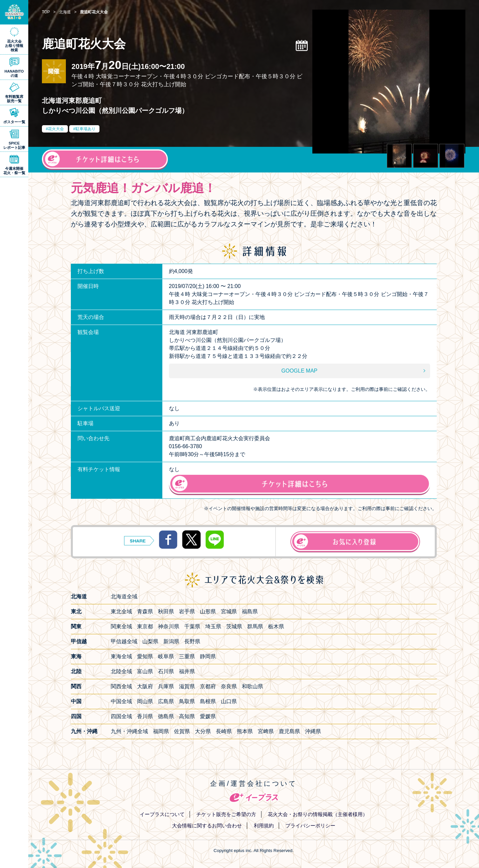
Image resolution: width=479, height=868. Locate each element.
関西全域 (121, 686)
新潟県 (171, 641)
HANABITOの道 (14, 73)
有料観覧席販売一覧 (14, 99)
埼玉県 (213, 626)
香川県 (145, 716)
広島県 (166, 701)
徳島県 (166, 716)
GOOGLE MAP (299, 371)
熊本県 (245, 731)
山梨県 (150, 641)
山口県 (229, 701)
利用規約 (264, 826)
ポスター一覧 (14, 122)
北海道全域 (124, 596)
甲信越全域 (124, 641)
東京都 (145, 626)
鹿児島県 (289, 731)
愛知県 (145, 656)
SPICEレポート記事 (14, 145)
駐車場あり (85, 129)
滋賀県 (187, 686)
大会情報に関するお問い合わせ (207, 826)
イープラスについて (162, 814)
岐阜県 (166, 656)
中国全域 (121, 701)
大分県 (203, 731)
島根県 (208, 701)
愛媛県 (208, 716)
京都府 (208, 686)
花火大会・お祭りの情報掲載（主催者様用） (318, 814)
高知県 (187, 716)
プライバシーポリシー (310, 826)
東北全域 (121, 611)
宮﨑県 (266, 731)
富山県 (145, 671)
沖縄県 (313, 731)
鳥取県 (187, 701)
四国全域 (121, 716)
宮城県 (229, 611)
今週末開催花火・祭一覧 (14, 171)
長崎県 (224, 731)
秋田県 (166, 611)
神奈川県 (169, 626)
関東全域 (121, 626)
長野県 (192, 641)
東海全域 (121, 656)
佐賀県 (182, 731)
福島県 (250, 611)
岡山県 (145, 701)
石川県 (166, 671)
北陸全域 (121, 671)
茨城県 (234, 626)
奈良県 (229, 686)
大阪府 (145, 686)
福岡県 (161, 731)
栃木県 (276, 626)
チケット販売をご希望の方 (226, 814)
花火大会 (56, 129)
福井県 (187, 671)
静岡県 (208, 656)
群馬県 (255, 626)
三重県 (187, 656)
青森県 (145, 611)
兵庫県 (166, 686)
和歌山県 (252, 686)
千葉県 (192, 626)
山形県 (208, 611)
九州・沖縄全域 (129, 731)
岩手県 (187, 611)
